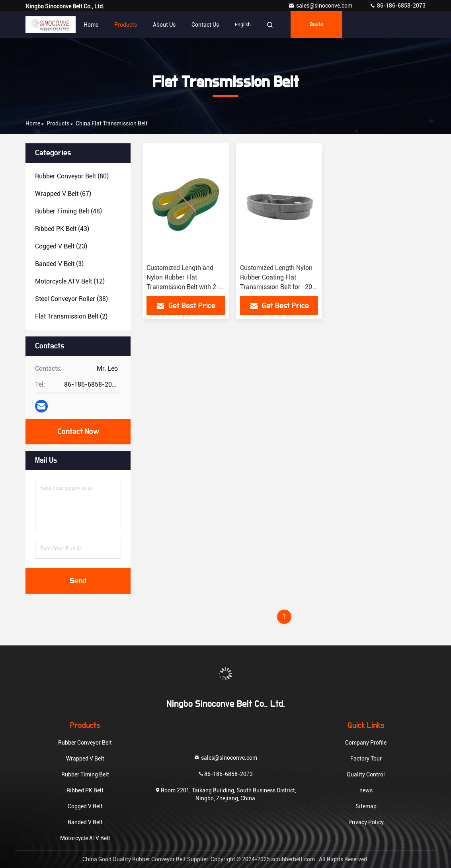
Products (126, 25)
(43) (62, 229)
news (366, 790)
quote (316, 25)
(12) (70, 281)
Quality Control (366, 774)
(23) (61, 246)
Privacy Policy (366, 822)
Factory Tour (366, 759)
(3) (59, 264)
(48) (68, 211)
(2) (71, 316)
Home (91, 25)
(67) (63, 194)
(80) (72, 176)
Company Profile (366, 743)
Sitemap (366, 806)
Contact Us (205, 25)
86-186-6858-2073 (397, 6)
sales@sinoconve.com (321, 6)
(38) (71, 299)
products (58, 123)
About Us (164, 25)
